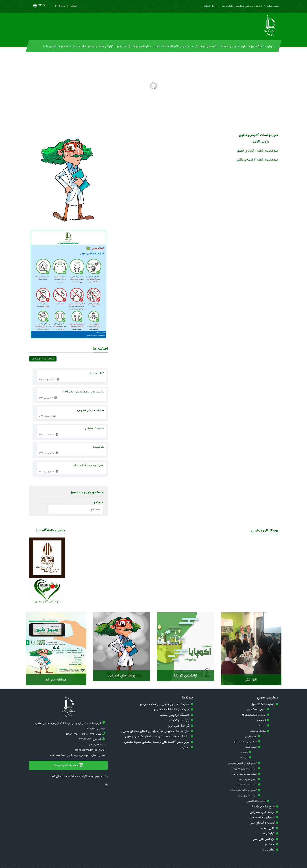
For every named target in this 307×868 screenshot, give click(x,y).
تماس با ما (268, 850)
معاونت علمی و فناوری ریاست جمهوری (165, 704)
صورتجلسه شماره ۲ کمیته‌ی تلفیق (257, 160)
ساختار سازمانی (258, 731)
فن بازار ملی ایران (178, 726)
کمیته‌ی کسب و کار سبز (247, 796)
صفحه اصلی (273, 6)
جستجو (98, 502)
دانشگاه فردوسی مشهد (175, 715)
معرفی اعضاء (244, 752)
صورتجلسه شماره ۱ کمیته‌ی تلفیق (258, 151)
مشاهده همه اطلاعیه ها (43, 359)
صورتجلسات (244, 758)
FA (44, 6)
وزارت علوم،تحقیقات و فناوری (171, 709)
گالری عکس (267, 828)
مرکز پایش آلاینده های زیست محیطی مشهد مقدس (157, 742)
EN (39, 6)
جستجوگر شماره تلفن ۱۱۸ (68, 765)
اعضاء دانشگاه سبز (256, 801)
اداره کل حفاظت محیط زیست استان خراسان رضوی (157, 736)
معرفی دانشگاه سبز (256, 709)
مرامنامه (261, 726)
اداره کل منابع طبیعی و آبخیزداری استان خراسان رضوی (155, 731)
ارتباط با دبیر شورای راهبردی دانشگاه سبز (242, 6)
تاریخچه (261, 720)
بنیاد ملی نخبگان (179, 720)
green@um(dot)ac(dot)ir (90, 750)
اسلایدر (185, 747)
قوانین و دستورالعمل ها (254, 715)
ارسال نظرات (210, 6)
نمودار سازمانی (251, 736)
